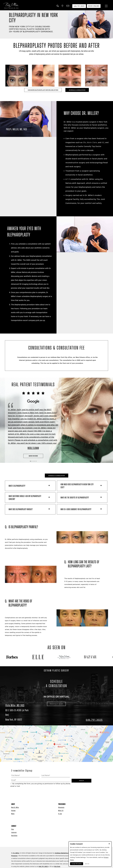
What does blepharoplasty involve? (21, 509)
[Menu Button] (106, 6)
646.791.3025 (94, 720)
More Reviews (33, 456)
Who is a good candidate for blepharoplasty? (76, 509)
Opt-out (87, 864)
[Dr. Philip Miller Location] (19, 715)
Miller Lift (61, 811)
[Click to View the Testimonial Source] (33, 421)
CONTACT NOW (56, 704)
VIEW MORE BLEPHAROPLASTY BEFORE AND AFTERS (43, 90)
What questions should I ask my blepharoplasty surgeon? (25, 498)
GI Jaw (60, 814)
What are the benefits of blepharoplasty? (75, 498)
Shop (13, 829)
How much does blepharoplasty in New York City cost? (77, 486)
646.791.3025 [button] (79, 6)
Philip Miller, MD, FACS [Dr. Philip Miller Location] (15, 705)
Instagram (14, 832)
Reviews (13, 811)
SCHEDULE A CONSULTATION (77, 90)
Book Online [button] (94, 6)
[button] (57, 7)
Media (13, 814)
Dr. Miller (16, 853)
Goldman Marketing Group (64, 853)
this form (57, 866)
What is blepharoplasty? (17, 486)
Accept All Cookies (77, 864)
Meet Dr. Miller (15, 807)
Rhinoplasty (61, 807)
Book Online (14, 836)
